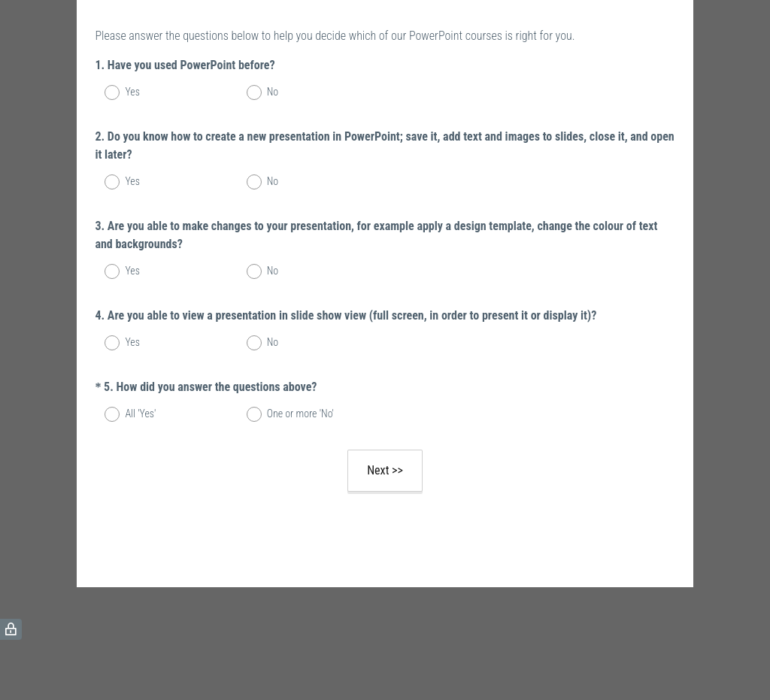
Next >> (385, 470)
